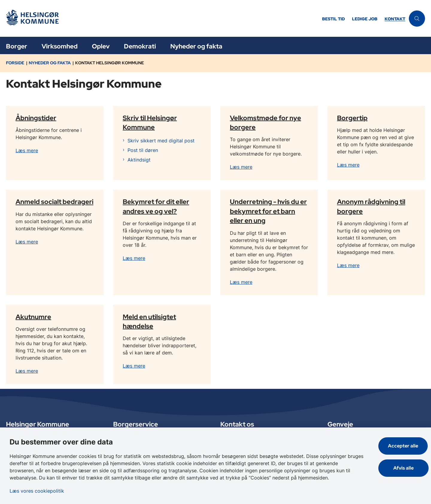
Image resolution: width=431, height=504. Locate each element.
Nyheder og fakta (196, 46)
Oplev (101, 46)
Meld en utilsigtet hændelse (149, 321)
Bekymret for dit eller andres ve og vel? (156, 206)
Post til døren (143, 150)
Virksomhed (60, 46)
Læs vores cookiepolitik (37, 491)
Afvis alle (404, 468)
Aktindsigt (139, 160)
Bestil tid (333, 19)
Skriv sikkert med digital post (161, 141)
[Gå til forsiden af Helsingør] (162, 18)
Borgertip (352, 118)
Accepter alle (404, 446)
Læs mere (27, 150)
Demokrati (140, 46)
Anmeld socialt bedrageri (54, 202)
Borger (17, 46)
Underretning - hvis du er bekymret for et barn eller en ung (268, 211)
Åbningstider (36, 118)
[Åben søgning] (417, 19)
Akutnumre (33, 316)
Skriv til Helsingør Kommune (150, 122)
